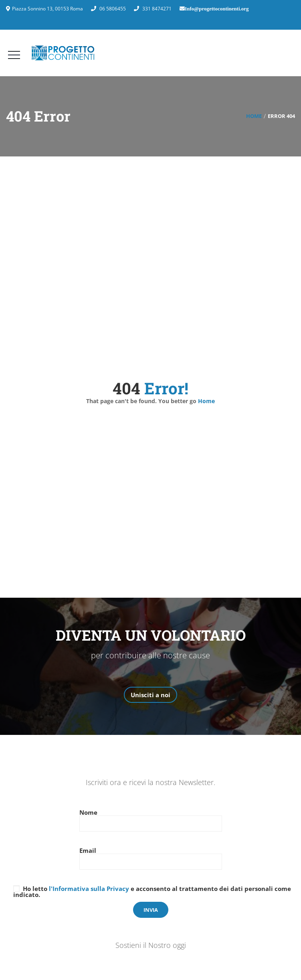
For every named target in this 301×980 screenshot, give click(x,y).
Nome (151, 819)
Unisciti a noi (150, 695)
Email (151, 857)
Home (254, 116)
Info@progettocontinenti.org (217, 9)
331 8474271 (157, 9)
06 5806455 (113, 9)
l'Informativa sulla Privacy (89, 889)
